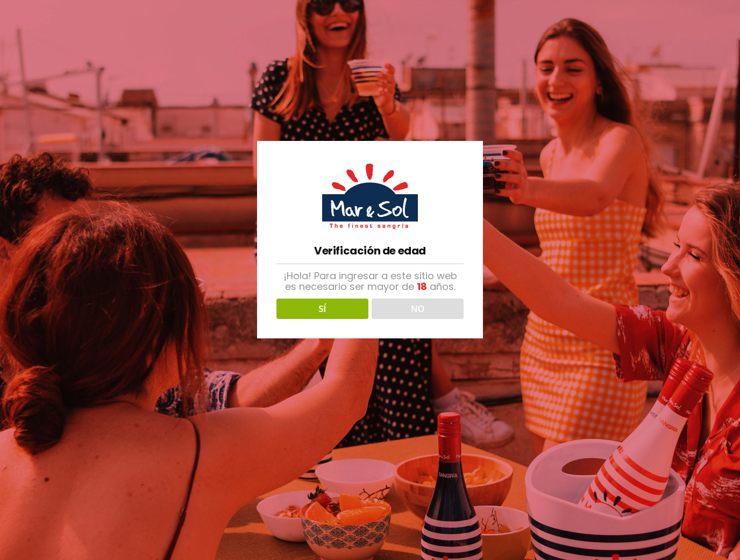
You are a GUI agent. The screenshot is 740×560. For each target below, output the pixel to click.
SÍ (322, 309)
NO (418, 309)
